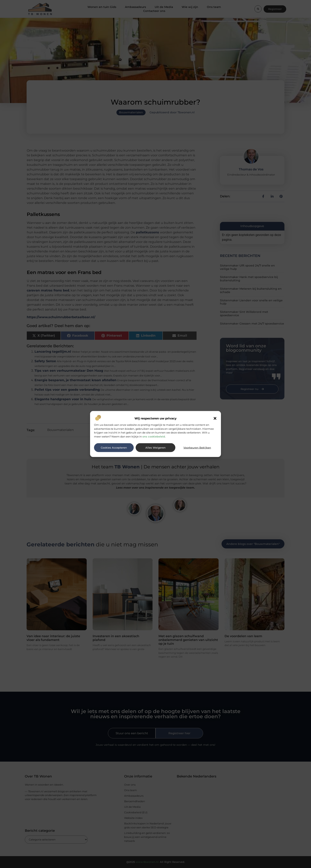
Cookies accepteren (114, 447)
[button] (215, 418)
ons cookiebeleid (154, 436)
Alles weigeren (155, 447)
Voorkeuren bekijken (197, 447)
